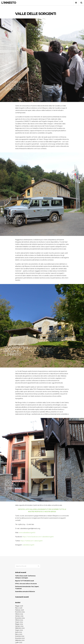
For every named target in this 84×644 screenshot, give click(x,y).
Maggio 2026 (19, 606)
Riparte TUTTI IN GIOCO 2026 (25, 581)
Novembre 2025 (20, 612)
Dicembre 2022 (20, 636)
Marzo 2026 (19, 608)
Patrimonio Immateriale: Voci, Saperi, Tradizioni (27, 588)
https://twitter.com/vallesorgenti (31, 541)
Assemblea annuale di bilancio (25, 592)
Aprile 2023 (19, 632)
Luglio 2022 (19, 642)
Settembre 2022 (20, 640)
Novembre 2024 (20, 618)
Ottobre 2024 (19, 620)
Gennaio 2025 (19, 616)
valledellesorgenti (28, 545)
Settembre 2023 (20, 628)
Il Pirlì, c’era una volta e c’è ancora (26, 584)
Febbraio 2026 (19, 610)
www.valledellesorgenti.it (27, 533)
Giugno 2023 (19, 630)
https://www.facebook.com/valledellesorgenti (38, 537)
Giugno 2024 (19, 622)
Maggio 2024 (19, 624)
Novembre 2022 (20, 638)
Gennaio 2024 (19, 626)
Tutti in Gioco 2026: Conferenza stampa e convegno (25, 577)
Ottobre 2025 (19, 614)
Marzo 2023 (19, 634)
